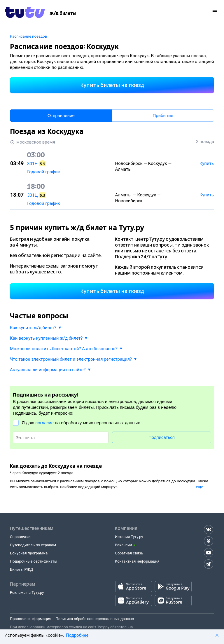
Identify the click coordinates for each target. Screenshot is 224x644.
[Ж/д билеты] (63, 13)
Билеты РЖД (21, 569)
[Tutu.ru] (25, 13)
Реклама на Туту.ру (27, 592)
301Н (32, 164)
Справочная (21, 537)
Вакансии (124, 545)
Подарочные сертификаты (34, 561)
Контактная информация (137, 561)
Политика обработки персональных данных (95, 619)
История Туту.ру (129, 537)
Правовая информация (31, 619)
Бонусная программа (29, 553)
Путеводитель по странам (33, 545)
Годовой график (44, 172)
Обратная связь (129, 553)
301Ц (32, 195)
